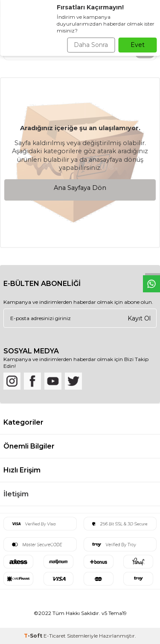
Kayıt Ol (139, 318)
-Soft (34, 636)
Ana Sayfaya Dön (80, 188)
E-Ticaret (55, 636)
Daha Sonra (91, 45)
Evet (138, 45)
